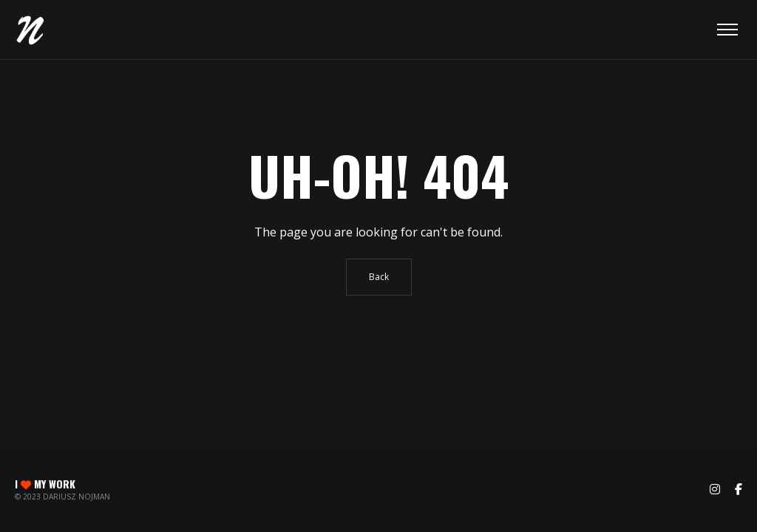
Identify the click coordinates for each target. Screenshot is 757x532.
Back (379, 277)
